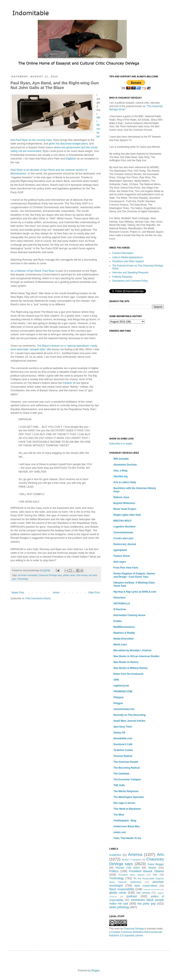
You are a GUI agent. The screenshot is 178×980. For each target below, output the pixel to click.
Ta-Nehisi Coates (123, 750)
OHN (116, 680)
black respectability (122, 889)
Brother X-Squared (131, 860)
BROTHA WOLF (123, 521)
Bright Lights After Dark (127, 515)
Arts (160, 854)
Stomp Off (119, 733)
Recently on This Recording (130, 715)
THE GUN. (119, 785)
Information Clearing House (129, 615)
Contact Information (123, 253)
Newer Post (18, 593)
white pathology (119, 907)
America (135, 854)
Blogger (95, 970)
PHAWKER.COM (123, 692)
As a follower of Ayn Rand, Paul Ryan (33, 271)
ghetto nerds (69, 575)
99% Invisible (121, 459)
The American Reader (126, 762)
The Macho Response (126, 791)
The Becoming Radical (127, 768)
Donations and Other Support (128, 261)
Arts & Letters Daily (125, 482)
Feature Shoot (122, 556)
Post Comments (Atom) (38, 598)
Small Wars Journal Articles (129, 721)
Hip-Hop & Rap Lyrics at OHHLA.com (135, 592)
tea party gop (147, 904)
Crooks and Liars (123, 538)
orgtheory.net (121, 686)
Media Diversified (123, 639)
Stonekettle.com (123, 738)
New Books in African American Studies (136, 656)
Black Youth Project (125, 509)
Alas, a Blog (120, 471)
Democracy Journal (125, 544)
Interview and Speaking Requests (130, 273)
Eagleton (71, 159)
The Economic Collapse (127, 780)
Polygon (118, 703)
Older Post (94, 593)
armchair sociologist (28, 575)
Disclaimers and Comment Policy (130, 281)
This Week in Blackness (127, 809)
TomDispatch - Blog (125, 821)
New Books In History (126, 662)
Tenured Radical (123, 756)
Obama (152, 868)
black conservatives (146, 886)
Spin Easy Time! (123, 727)
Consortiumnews (123, 532)
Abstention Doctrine (125, 465)
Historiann (119, 598)
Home (56, 593)
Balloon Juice (121, 497)
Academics (115, 855)
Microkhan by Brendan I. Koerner (133, 650)
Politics (114, 871)
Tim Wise (119, 815)
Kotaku (118, 621)
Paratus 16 (69, 383)
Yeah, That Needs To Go (127, 838)
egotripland (120, 550)
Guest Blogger (156, 864)
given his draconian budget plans (68, 144)
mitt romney (82, 575)
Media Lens (120, 645)
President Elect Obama (131, 875)
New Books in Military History (131, 668)
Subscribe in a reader (121, 444)
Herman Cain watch (128, 868)
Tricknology (23, 579)
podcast (132, 896)
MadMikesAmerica (124, 627)
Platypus (119, 697)
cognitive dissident (124, 527)
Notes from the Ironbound (128, 674)
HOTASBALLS (122, 603)
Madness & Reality (124, 633)
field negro (120, 562)
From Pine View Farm (126, 568)
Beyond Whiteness (124, 503)
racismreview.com (124, 709)
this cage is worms (124, 803)
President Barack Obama (146, 871)
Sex (155, 875)
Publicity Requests (122, 277)
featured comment (151, 889)
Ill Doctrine (120, 609)
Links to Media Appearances (128, 257)
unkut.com (120, 832)
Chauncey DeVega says (50, 575)
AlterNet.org (120, 476)
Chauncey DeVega (134, 929)
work (117, 929)
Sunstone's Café (123, 744)
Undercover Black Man (127, 826)
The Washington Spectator (129, 797)
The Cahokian (121, 774)
